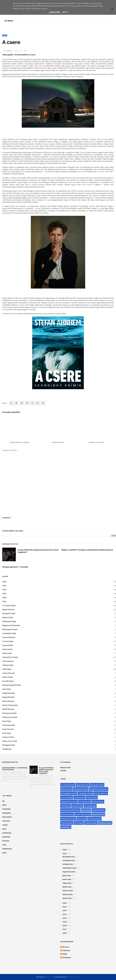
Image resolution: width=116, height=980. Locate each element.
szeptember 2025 (69, 868)
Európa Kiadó (8, 645)
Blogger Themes (74, 977)
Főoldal (63, 771)
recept (5, 825)
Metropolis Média (9, 713)
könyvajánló (7, 817)
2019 (65, 922)
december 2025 (68, 857)
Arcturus (9, 51)
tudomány (6, 837)
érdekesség (7, 849)
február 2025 (67, 894)
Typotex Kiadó (8, 737)
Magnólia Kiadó (8, 693)
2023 (4, 593)
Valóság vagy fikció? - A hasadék (15, 567)
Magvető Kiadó (8, 697)
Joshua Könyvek (9, 673)
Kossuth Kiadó (8, 681)
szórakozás (7, 833)
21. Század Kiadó (9, 605)
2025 (4, 601)
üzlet (4, 853)
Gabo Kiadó (7, 653)
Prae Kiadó (7, 733)
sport (4, 829)
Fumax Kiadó (7, 649)
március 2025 (68, 891)
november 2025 (68, 860)
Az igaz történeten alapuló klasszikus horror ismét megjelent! (38, 551)
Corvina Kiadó (8, 641)
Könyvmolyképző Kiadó (12, 685)
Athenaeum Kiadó (9, 621)
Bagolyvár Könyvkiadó (11, 625)
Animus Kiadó (8, 617)
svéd (5, 35)
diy (3, 801)
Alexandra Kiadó (9, 613)
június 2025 (67, 879)
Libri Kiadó (7, 689)
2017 (64, 929)
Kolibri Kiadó (7, 677)
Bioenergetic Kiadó (10, 629)
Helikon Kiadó (8, 665)
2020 (4, 582)
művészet (6, 821)
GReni (65, 954)
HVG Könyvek (8, 661)
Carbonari (66, 950)
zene (4, 845)
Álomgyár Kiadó (9, 745)
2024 (4, 597)
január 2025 (67, 898)
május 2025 (67, 883)
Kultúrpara (67, 957)
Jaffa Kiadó (7, 669)
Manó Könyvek (8, 701)
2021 (4, 586)
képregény (7, 813)
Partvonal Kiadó (9, 725)
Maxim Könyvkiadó (10, 705)
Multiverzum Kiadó (10, 717)
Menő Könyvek (8, 709)
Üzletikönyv (7, 749)
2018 (65, 926)
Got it (65, 12)
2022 (4, 589)
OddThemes (50, 977)
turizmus (6, 841)
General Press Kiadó (10, 657)
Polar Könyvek (8, 729)
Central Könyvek (9, 637)
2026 (65, 850)
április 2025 (67, 887)
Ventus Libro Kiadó (10, 741)
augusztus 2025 (69, 872)
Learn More (54, 12)
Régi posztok (65, 767)
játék (4, 805)
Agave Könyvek (8, 609)
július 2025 (67, 876)
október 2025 (68, 864)
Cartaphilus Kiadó (9, 633)
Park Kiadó (7, 721)
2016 (65, 933)
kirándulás (6, 809)
